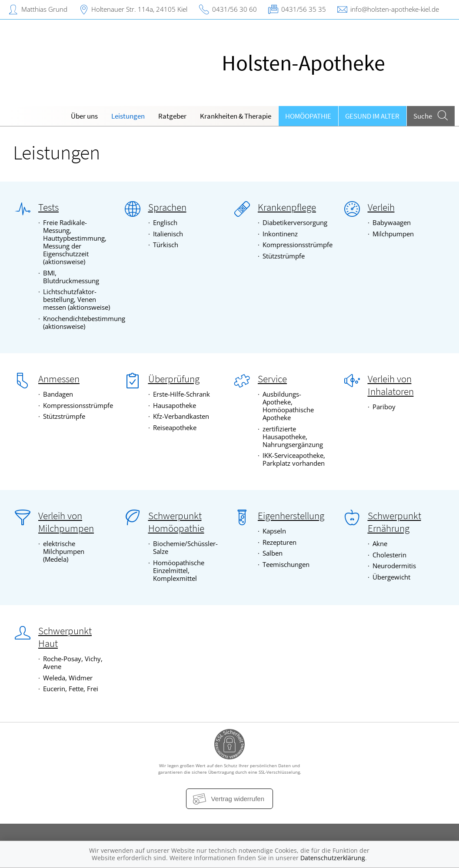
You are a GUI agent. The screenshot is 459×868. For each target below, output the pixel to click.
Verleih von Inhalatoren (391, 385)
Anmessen (59, 379)
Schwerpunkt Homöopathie (176, 522)
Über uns (84, 116)
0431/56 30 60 (234, 9)
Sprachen (167, 207)
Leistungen (128, 116)
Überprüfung (174, 379)
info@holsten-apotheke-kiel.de (395, 9)
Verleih (381, 207)
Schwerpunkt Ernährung (394, 522)
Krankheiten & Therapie (236, 116)
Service (272, 379)
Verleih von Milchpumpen (66, 522)
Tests (48, 207)
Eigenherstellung (291, 516)
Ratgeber (172, 116)
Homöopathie (308, 116)
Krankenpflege (287, 207)
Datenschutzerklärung (333, 858)
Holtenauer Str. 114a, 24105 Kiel (139, 9)
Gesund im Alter (372, 116)
